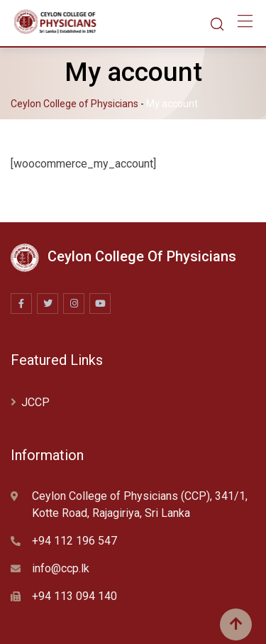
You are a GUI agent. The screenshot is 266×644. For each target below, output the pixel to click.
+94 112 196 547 (74, 541)
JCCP (35, 402)
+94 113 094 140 (74, 596)
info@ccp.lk (61, 568)
